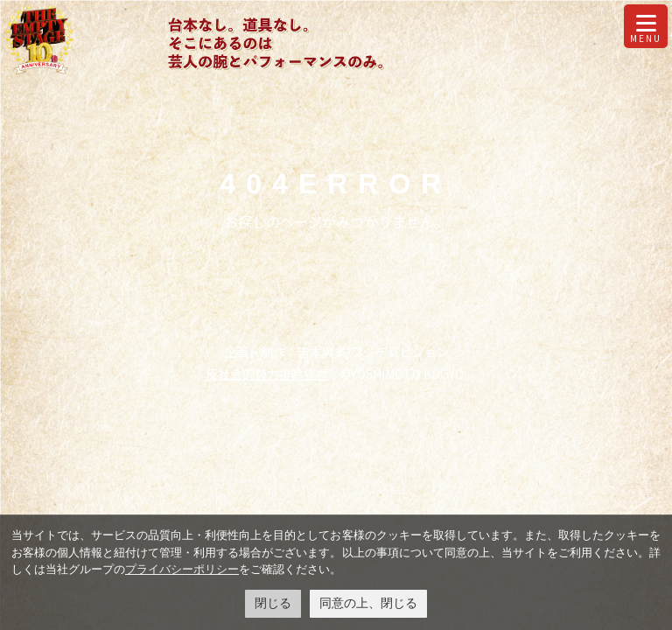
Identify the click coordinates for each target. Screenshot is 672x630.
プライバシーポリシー (182, 569)
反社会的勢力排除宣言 (267, 374)
